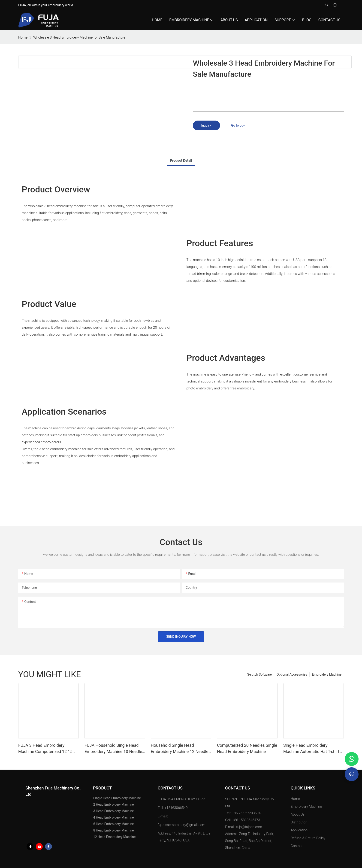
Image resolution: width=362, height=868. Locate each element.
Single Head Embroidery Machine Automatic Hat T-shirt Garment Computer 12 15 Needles (311, 749)
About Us (298, 814)
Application (300, 830)
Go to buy (238, 125)
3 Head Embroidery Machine (114, 811)
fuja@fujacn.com (249, 827)
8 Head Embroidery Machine (114, 830)
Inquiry (206, 125)
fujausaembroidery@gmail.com (181, 825)
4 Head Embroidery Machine (114, 817)
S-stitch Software (259, 674)
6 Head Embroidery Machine (114, 824)
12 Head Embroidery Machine (114, 837)
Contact (297, 846)
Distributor (299, 822)
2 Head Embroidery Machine (114, 804)
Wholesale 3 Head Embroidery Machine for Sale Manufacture (79, 37)
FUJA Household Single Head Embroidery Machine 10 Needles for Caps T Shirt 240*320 (114, 749)
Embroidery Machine (327, 674)
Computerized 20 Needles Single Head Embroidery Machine (247, 748)
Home (295, 799)
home (23, 37)
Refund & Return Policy (308, 838)
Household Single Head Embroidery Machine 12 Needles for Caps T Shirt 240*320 (181, 749)
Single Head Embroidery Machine (117, 798)
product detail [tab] (181, 161)
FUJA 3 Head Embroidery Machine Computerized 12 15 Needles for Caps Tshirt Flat (45, 749)
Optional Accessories (292, 674)
